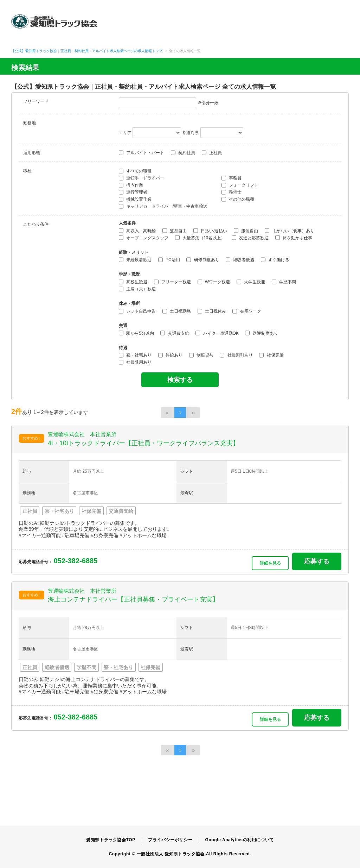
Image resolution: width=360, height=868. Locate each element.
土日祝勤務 (177, 311)
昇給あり (170, 355)
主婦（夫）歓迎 (137, 289)
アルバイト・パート (142, 153)
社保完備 (271, 355)
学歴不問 (284, 282)
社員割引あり (236, 355)
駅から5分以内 (136, 333)
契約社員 (183, 153)
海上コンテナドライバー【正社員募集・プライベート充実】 (133, 599)
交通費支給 (175, 333)
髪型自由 (175, 231)
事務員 (232, 178)
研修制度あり (203, 260)
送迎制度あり (261, 333)
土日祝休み (212, 311)
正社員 (212, 153)
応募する (317, 561)
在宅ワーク (247, 311)
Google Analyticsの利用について (239, 840)
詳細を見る (270, 563)
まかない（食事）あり (290, 231)
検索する (180, 380)
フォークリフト (240, 185)
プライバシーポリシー (170, 840)
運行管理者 (133, 192)
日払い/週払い (210, 231)
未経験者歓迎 (135, 260)
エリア (125, 133)
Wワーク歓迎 (214, 282)
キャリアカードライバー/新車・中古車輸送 (163, 206)
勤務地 (30, 123)
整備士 (232, 192)
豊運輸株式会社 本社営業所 (82, 434)
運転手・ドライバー (142, 178)
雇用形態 (32, 153)
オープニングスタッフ (144, 238)
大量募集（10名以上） (200, 238)
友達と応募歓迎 (250, 238)
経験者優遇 (240, 260)
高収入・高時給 (137, 231)
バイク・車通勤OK (217, 333)
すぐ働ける (275, 260)
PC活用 (169, 260)
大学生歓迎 (251, 282)
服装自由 (246, 231)
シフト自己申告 (137, 311)
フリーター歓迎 (172, 282)
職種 (27, 171)
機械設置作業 (135, 199)
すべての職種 (135, 171)
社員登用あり (135, 362)
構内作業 (131, 185)
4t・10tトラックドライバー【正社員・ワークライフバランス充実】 (143, 443)
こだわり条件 (36, 224)
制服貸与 (201, 355)
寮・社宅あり (135, 355)
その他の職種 (238, 199)
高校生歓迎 (133, 282)
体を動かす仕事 (294, 238)
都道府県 (191, 133)
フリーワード (36, 101)
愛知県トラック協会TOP (111, 840)
